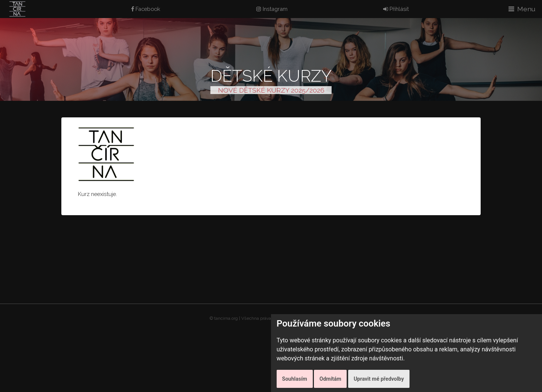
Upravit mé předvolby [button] (379, 379)
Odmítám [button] (330, 379)
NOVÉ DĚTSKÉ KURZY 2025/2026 (271, 90)
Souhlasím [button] (295, 379)
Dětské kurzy (271, 76)
